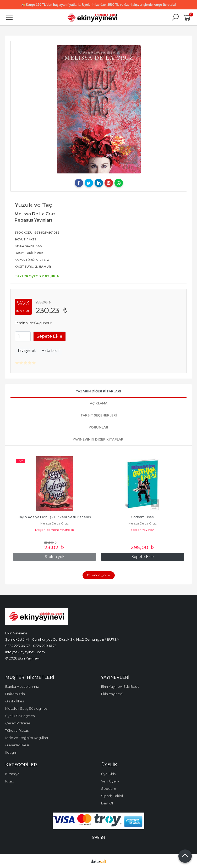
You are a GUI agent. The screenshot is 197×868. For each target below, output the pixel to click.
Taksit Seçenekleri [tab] (99, 415)
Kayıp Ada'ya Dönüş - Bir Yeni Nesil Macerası (54, 517)
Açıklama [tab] (99, 403)
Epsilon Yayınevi (143, 530)
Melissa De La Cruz (54, 523)
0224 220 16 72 (45, 646)
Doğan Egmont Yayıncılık (54, 530)
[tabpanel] (99, 109)
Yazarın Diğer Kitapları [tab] (98, 391)
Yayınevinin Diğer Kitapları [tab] (99, 439)
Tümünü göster (99, 575)
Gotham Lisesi (143, 517)
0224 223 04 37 (18, 646)
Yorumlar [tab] (98, 427)
